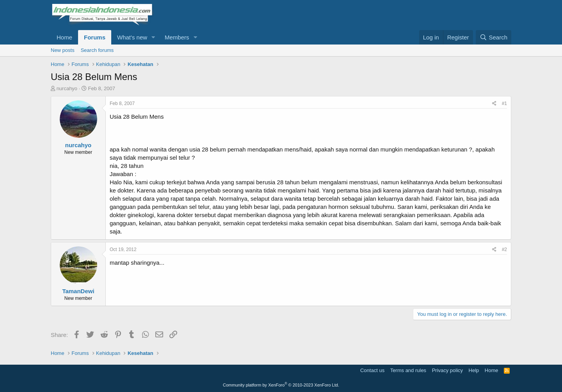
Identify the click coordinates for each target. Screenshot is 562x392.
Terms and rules (408, 370)
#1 (504, 103)
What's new (132, 37)
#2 (504, 249)
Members (177, 37)
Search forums (97, 50)
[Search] (494, 37)
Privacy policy (447, 370)
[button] (153, 37)
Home (64, 37)
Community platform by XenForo (281, 385)
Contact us (372, 370)
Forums (95, 37)
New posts (63, 50)
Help (474, 370)
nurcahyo (67, 88)
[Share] (494, 104)
